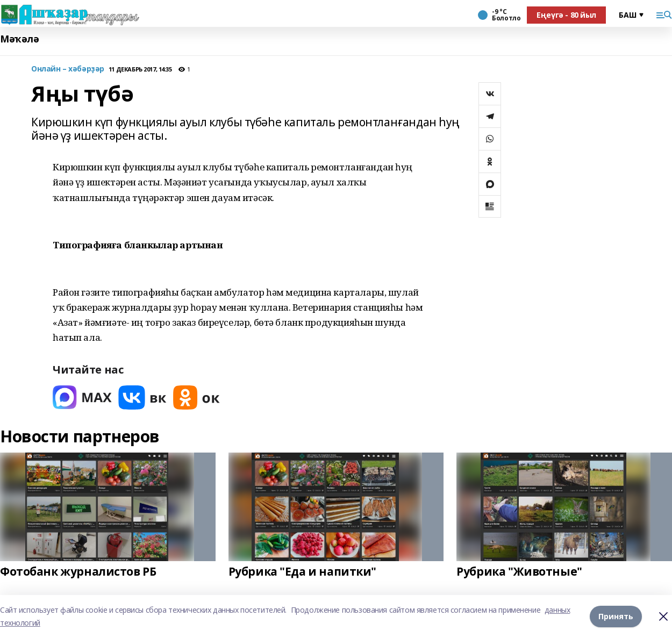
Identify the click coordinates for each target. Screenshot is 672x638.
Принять (616, 616)
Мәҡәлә (19, 39)
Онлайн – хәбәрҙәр (68, 69)
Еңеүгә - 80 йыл (566, 15)
